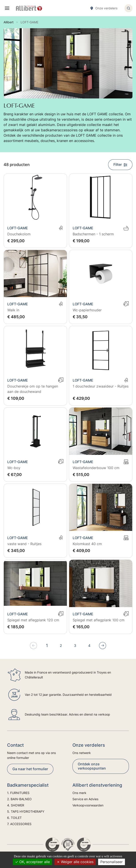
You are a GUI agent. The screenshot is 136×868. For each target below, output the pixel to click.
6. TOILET (14, 818)
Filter (120, 164)
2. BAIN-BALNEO (19, 799)
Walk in (13, 310)
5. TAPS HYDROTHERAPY (26, 811)
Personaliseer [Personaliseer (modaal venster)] (112, 862)
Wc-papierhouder (87, 310)
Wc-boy (14, 468)
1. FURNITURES (18, 793)
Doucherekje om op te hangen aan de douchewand (33, 389)
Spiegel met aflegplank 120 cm (33, 620)
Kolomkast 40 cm (87, 544)
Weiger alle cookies (75, 862)
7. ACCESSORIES (19, 824)
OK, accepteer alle (32, 862)
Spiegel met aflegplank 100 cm (99, 620)
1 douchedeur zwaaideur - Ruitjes (101, 386)
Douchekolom (19, 234)
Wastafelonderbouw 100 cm (96, 468)
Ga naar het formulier (30, 769)
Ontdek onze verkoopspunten (92, 766)
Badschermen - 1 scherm (93, 234)
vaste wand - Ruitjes (24, 544)
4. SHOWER (16, 805)
